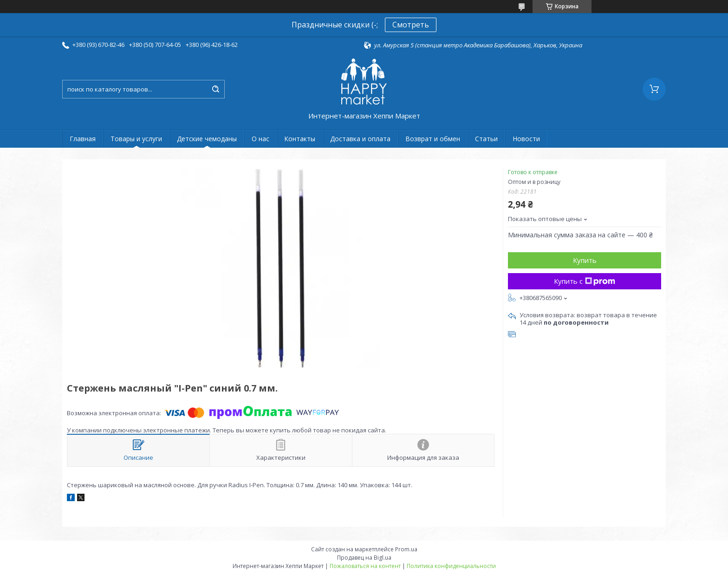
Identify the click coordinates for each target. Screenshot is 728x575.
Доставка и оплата (360, 139)
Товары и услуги (136, 139)
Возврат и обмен (433, 139)
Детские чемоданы (207, 139)
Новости (526, 139)
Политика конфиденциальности (451, 566)
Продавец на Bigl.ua (364, 558)
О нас (260, 139)
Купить (585, 260)
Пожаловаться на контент (365, 566)
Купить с (585, 281)
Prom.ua (406, 549)
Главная (83, 139)
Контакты (300, 139)
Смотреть (411, 25)
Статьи (486, 139)
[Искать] (215, 89)
